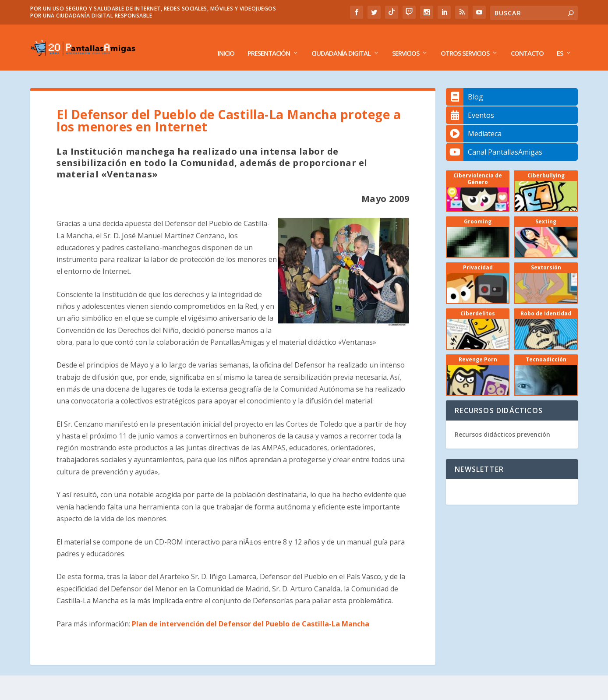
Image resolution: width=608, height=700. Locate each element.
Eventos (470, 104)
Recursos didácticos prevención (502, 423)
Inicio (226, 42)
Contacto (527, 42)
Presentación (269, 42)
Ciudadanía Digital (341, 42)
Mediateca (474, 123)
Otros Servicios (465, 42)
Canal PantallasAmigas (494, 141)
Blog (465, 86)
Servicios (406, 42)
